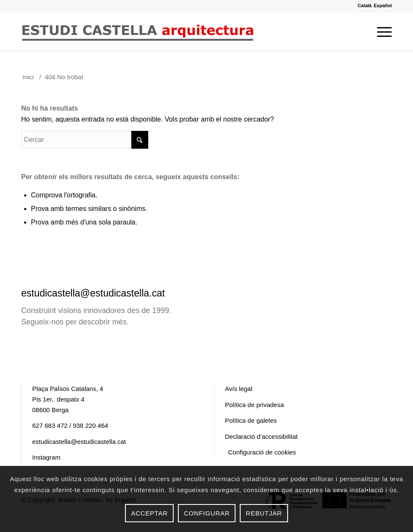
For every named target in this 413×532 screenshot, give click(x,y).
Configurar (207, 513)
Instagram (46, 457)
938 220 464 (90, 425)
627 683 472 (50, 425)
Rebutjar (264, 513)
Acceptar (149, 513)
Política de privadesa (254, 405)
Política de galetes (251, 420)
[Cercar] (85, 140)
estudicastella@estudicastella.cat (93, 293)
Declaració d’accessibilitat (261, 436)
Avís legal (239, 389)
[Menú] (382, 32)
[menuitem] (382, 32)
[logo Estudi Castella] (138, 32)
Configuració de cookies (262, 452)
